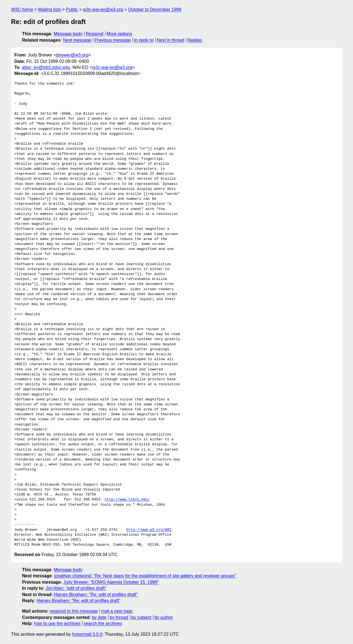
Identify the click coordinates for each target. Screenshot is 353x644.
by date (99, 617)
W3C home (22, 10)
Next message (77, 40)
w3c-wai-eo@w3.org (103, 10)
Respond (95, 34)
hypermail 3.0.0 (87, 634)
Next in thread (170, 40)
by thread (119, 617)
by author (164, 617)
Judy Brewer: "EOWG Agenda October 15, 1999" (111, 582)
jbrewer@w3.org (72, 55)
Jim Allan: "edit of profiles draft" (76, 588)
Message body (68, 34)
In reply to (144, 40)
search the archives (103, 623)
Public (72, 10)
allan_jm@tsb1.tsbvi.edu (46, 67)
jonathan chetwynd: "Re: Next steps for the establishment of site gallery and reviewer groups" (145, 576)
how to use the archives (57, 623)
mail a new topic (117, 611)
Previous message (113, 40)
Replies (195, 40)
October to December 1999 (155, 10)
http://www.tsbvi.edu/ (127, 500)
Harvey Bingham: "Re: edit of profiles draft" (96, 595)
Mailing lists (50, 10)
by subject (141, 617)
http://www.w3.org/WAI (149, 530)
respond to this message (74, 611)
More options (120, 34)
